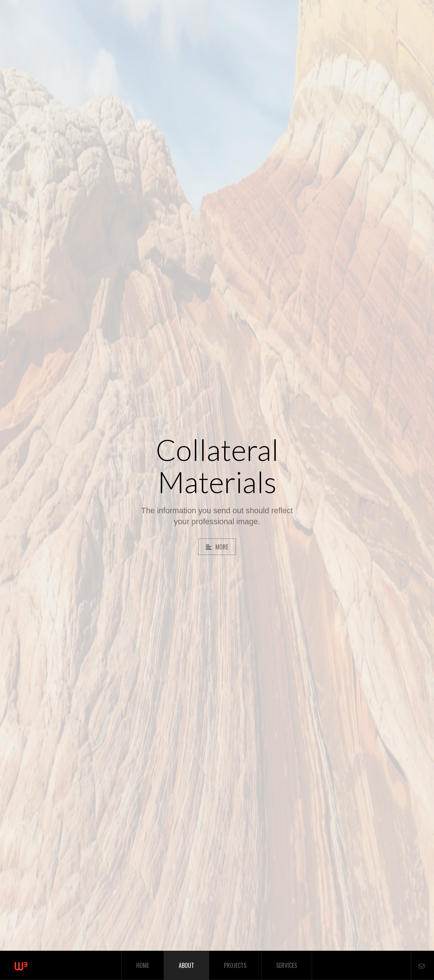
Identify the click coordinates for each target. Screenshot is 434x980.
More (217, 547)
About (186, 965)
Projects (235, 965)
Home (143, 965)
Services (287, 965)
